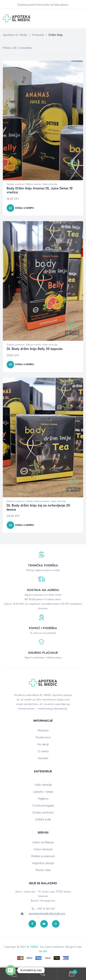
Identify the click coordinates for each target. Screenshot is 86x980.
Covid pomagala (43, 805)
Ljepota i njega (43, 792)
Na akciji (43, 744)
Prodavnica (43, 737)
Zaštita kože (43, 819)
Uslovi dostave (43, 849)
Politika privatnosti (43, 856)
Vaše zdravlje (50, 184)
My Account (14, 974)
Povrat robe (43, 870)
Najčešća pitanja (43, 863)
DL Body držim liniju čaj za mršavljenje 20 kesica (38, 507)
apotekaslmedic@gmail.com (47, 913)
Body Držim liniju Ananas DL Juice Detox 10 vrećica (40, 190)
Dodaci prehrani (16, 184)
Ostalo (30, 501)
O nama (43, 751)
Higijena (43, 799)
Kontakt (43, 758)
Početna (43, 730)
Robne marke (33, 184)
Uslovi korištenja (43, 842)
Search (43, 974)
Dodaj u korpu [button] (25, 208)
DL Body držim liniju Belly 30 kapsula (35, 349)
